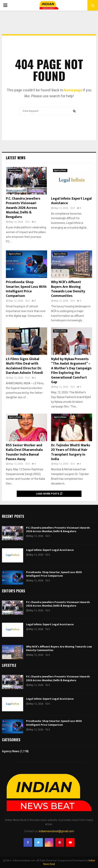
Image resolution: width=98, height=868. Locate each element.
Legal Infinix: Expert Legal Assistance (71, 201)
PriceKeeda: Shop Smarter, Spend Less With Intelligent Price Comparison (26, 289)
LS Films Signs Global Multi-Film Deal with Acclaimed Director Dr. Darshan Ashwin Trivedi (24, 366)
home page (73, 90)
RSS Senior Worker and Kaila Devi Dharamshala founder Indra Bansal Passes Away (24, 452)
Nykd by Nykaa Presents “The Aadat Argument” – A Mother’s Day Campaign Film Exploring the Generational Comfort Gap (71, 371)
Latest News (16, 158)
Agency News (15, 170)
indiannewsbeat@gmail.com (56, 831)
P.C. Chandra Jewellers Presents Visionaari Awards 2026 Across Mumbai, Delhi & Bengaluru (23, 208)
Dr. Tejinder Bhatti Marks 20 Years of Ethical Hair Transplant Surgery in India (71, 452)
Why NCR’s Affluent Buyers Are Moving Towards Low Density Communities (68, 289)
